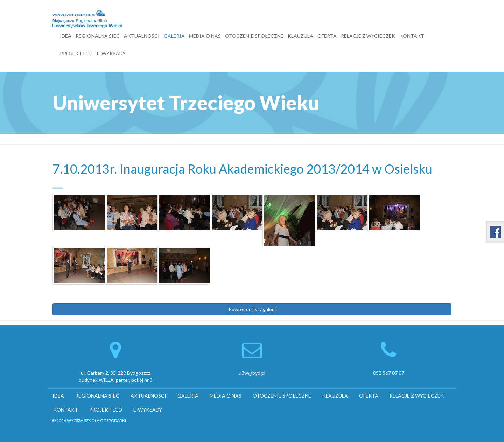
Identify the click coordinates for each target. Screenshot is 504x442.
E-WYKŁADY (111, 53)
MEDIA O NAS (205, 36)
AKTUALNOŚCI (142, 36)
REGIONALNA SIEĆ (98, 36)
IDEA (66, 36)
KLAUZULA (300, 36)
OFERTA (327, 36)
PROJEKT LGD (76, 53)
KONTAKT (412, 36)
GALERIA (174, 36)
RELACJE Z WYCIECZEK (368, 36)
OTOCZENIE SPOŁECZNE (254, 36)
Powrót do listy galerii (252, 309)
